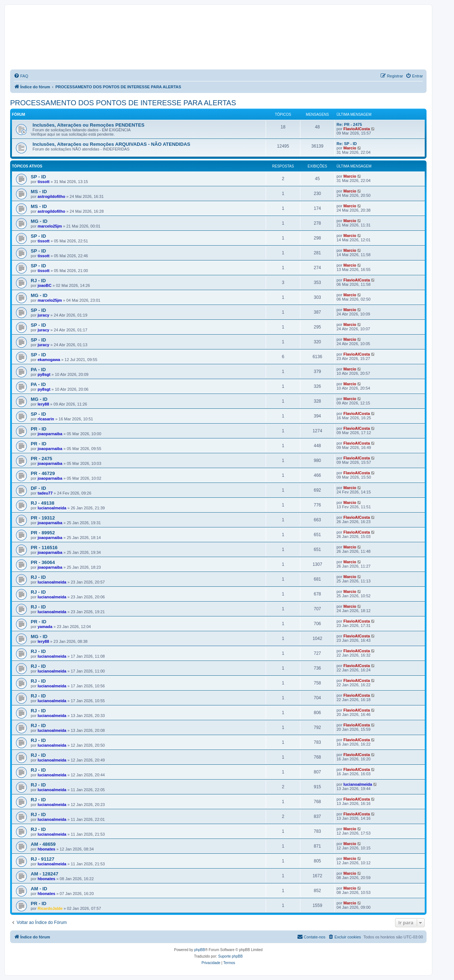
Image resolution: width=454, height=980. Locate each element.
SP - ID (38, 177)
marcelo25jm (50, 226)
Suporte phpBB (231, 956)
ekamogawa (49, 360)
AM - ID (39, 889)
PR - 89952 (43, 533)
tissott (44, 182)
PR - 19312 (43, 518)
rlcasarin (46, 419)
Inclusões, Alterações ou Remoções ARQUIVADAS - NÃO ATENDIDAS (111, 144)
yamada (45, 627)
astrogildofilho (51, 196)
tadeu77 (45, 493)
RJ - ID (38, 281)
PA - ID (38, 370)
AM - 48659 (43, 844)
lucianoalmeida (52, 508)
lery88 (43, 404)
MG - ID (39, 221)
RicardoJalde (50, 908)
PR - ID (38, 429)
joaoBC (45, 285)
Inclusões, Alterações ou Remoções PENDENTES (89, 125)
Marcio (350, 148)
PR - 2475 (41, 459)
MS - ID (39, 192)
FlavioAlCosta (357, 129)
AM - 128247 (44, 874)
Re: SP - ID (347, 144)
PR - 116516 (44, 548)
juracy (43, 315)
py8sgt (44, 374)
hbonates (46, 849)
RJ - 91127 (42, 859)
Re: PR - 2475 (349, 124)
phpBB (200, 950)
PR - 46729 (43, 473)
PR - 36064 (43, 562)
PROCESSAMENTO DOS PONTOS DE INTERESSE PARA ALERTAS (123, 103)
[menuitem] (21, 76)
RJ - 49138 (42, 503)
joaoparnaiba (50, 434)
